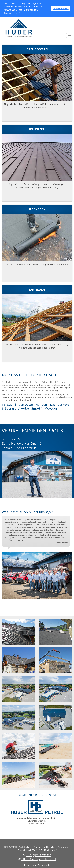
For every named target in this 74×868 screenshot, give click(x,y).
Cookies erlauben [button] (61, 9)
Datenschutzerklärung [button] (14, 13)
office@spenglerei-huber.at (39, 859)
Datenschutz (44, 865)
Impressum (30, 865)
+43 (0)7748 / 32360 (39, 855)
